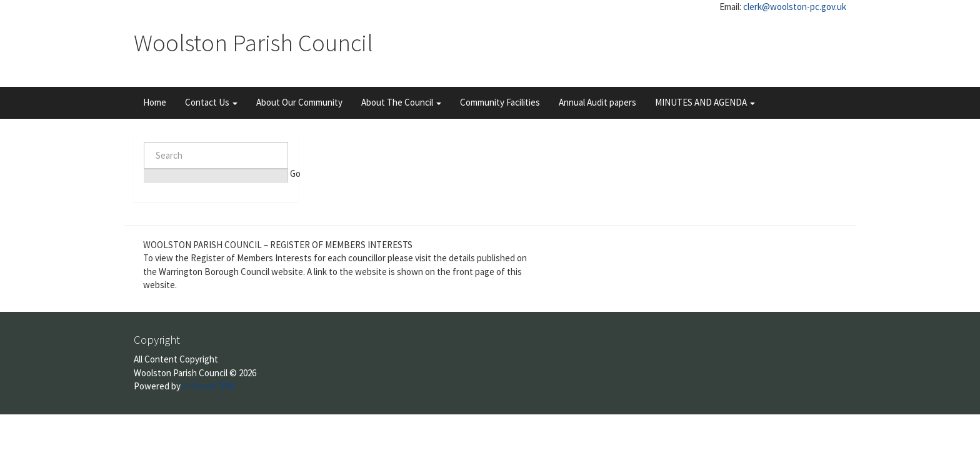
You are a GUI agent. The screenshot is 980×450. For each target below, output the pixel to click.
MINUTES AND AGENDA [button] (705, 102)
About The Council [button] (401, 102)
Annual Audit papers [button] (597, 102)
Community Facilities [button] (500, 102)
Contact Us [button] (211, 102)
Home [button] (155, 102)
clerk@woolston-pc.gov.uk (795, 7)
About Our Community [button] (299, 102)
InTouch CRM (208, 386)
